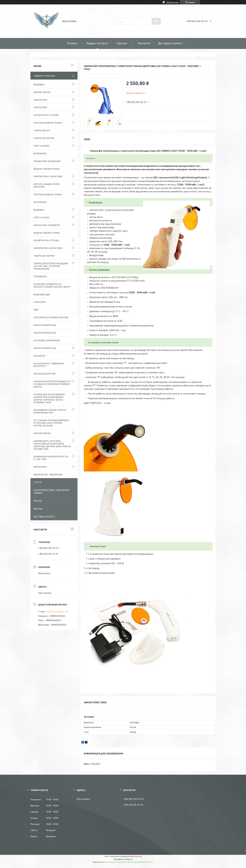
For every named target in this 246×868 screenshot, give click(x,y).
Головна (72, 43)
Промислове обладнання (47, 161)
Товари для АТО (42, 130)
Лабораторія (40, 107)
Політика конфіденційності (141, 862)
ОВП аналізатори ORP (45, 374)
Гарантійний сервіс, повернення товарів (51, 491)
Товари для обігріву (44, 138)
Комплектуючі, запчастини (48, 176)
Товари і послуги (97, 43)
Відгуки (38, 509)
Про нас (122, 43)
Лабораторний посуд (45, 348)
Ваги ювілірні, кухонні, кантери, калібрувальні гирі (50, 411)
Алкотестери (40, 100)
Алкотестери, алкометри (47, 225)
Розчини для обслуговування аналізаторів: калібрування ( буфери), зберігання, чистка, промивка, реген (49, 398)
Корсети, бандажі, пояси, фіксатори (47, 185)
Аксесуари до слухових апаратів (51, 317)
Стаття (38, 482)
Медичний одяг (42, 295)
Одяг (36, 310)
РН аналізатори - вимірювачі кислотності (49, 365)
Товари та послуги (44, 76)
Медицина (39, 85)
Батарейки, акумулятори (47, 341)
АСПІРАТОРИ (40, 302)
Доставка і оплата (170, 43)
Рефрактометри (42, 433)
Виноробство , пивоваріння (48, 475)
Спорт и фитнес (42, 146)
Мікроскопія (40, 467)
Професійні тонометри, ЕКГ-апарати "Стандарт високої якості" (52, 286)
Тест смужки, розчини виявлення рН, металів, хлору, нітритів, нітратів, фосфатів (51, 423)
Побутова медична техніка (48, 123)
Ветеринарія (40, 154)
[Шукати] (156, 21)
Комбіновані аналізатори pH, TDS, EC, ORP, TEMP (51, 458)
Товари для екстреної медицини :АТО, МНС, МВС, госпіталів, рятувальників (51, 266)
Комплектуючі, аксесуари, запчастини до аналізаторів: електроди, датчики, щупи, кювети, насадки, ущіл (52, 445)
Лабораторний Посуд (45, 325)
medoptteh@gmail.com (57, 611)
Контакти (144, 43)
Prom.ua (138, 856)
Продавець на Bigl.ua (123, 859)
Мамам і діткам (42, 92)
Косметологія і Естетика (46, 115)
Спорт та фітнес (42, 218)
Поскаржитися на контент (116, 862)
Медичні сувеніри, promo (47, 169)
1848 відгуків (172, 2)
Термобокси (40, 277)
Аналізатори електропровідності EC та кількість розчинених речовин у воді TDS (52, 384)
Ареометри (39, 356)
